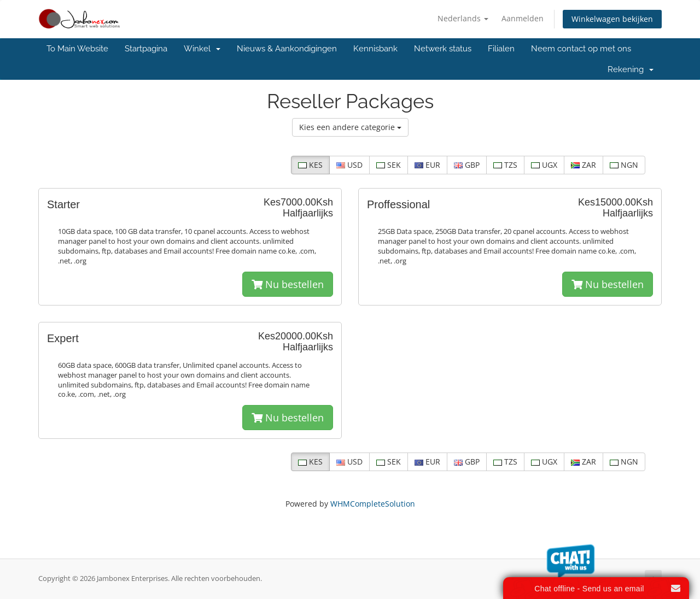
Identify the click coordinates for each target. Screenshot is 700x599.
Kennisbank (375, 49)
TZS (505, 165)
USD (349, 165)
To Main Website (77, 49)
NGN (624, 165)
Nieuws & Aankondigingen (287, 49)
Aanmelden (523, 18)
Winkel (202, 49)
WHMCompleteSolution (373, 504)
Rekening (631, 69)
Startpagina (146, 49)
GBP (467, 165)
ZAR (584, 165)
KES (310, 165)
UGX (544, 165)
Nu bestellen (288, 284)
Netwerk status (443, 49)
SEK (389, 165)
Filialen (501, 49)
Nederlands (463, 18)
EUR (427, 165)
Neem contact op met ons (581, 49)
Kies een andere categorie (350, 127)
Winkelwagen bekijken (612, 19)
